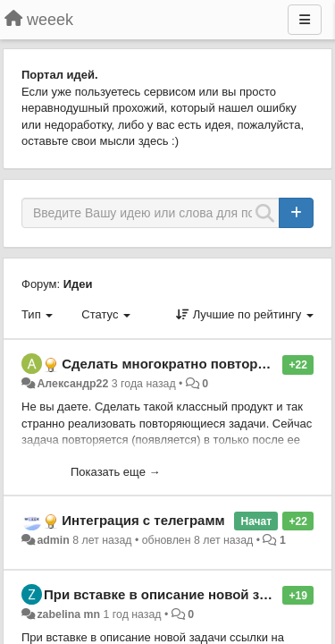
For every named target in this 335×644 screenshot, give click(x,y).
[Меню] (305, 20)
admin (53, 540)
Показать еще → (116, 472)
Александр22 (72, 384)
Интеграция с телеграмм (143, 520)
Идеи (78, 284)
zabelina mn (68, 614)
